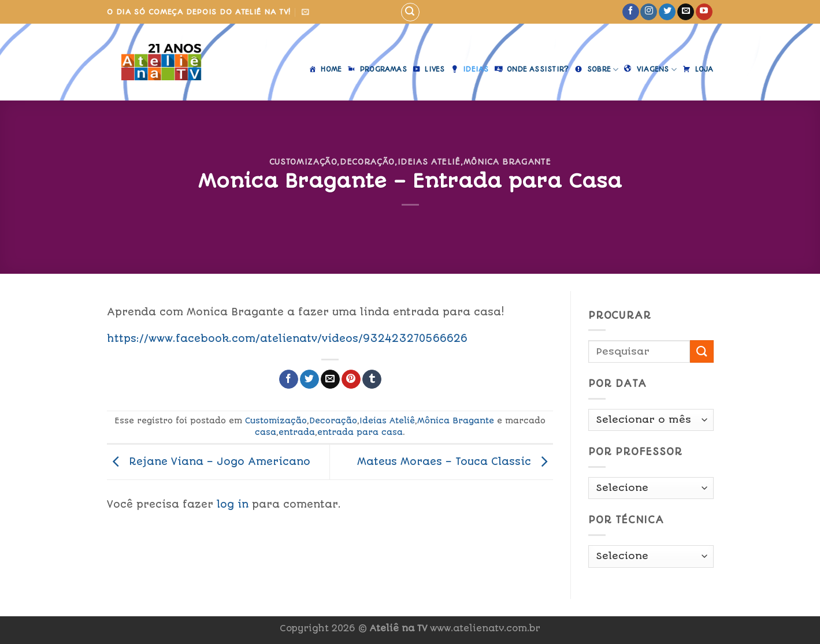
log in (233, 504)
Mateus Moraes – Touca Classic (455, 461)
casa (266, 432)
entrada (297, 432)
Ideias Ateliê (429, 162)
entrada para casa (360, 432)
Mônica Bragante (507, 162)
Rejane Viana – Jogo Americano (209, 461)
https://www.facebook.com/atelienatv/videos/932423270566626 (287, 338)
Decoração (367, 162)
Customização (303, 162)
